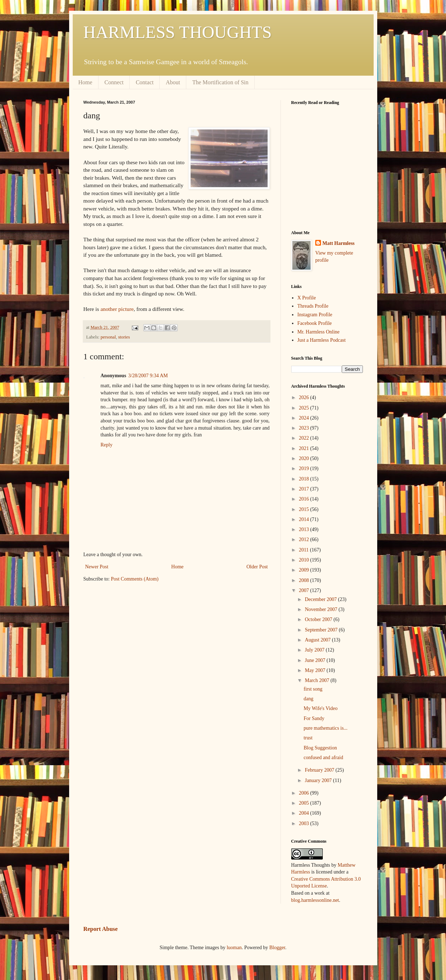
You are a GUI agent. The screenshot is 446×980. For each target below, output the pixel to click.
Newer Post (97, 567)
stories (124, 337)
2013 (304, 529)
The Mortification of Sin (220, 82)
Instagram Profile (315, 315)
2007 (304, 590)
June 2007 (316, 660)
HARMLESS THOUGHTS (178, 32)
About (173, 82)
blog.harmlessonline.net (315, 900)
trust (308, 738)
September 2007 (322, 630)
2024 (304, 418)
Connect (114, 82)
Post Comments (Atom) (135, 579)
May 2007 (316, 670)
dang (308, 699)
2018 (304, 479)
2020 (304, 458)
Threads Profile (313, 306)
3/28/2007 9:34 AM (148, 376)
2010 (304, 560)
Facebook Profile (315, 323)
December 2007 (322, 599)
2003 (304, 823)
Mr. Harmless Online (318, 332)
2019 (304, 468)
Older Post (257, 567)
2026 (304, 397)
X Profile (307, 298)
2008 (304, 580)
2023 (304, 428)
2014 (304, 519)
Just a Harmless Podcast (322, 340)
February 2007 (320, 770)
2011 (304, 550)
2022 (304, 438)
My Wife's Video (320, 708)
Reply (107, 445)
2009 (304, 570)
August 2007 (318, 640)
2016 (304, 499)
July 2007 (315, 650)
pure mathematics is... (325, 728)
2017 (304, 489)
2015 (304, 509)
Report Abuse (101, 929)
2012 (304, 539)
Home (85, 82)
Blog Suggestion (320, 748)
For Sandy (314, 718)
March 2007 (318, 680)
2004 (304, 813)
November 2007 (322, 609)
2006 (304, 793)
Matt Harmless (339, 243)
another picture (117, 309)
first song (313, 689)
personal (108, 337)
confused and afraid (323, 758)
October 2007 (319, 619)
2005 (304, 803)
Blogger (277, 948)
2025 (304, 408)
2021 (304, 448)
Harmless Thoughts (311, 865)
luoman (234, 948)
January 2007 (319, 780)
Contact (145, 82)
